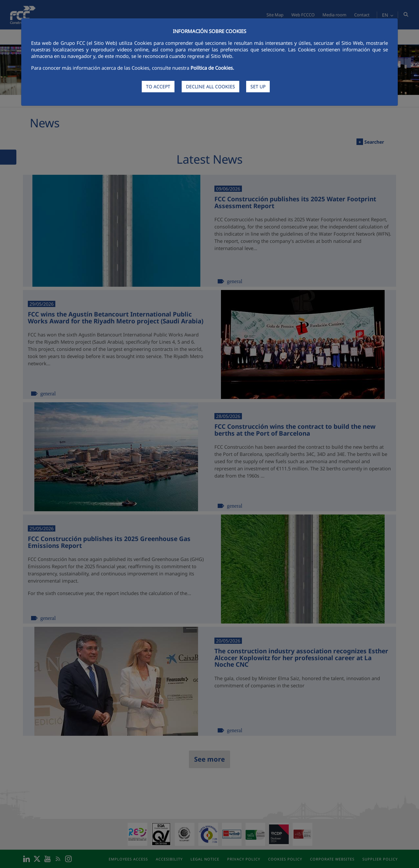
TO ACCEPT (158, 87)
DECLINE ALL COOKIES (210, 87)
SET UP (258, 87)
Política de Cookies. (212, 68)
